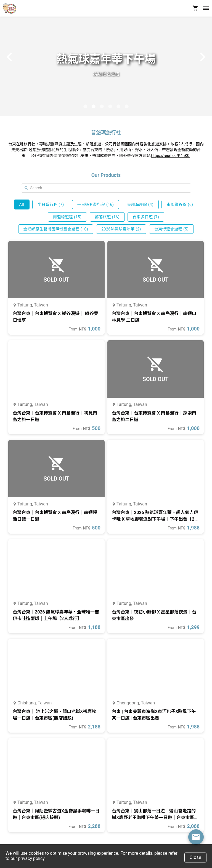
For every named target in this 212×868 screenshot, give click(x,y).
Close (196, 857)
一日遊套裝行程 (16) (96, 204)
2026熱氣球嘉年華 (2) (121, 229)
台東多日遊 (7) (146, 217)
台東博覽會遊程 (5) (172, 229)
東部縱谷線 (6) (180, 204)
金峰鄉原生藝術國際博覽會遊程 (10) (56, 229)
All (22, 204)
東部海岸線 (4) (140, 204)
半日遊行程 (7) (51, 204)
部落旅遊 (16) (107, 217)
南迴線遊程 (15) (67, 217)
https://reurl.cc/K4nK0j (171, 156)
